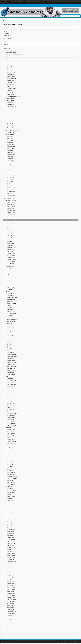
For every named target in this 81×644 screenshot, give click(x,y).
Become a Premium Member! (71, 11)
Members (48, 2)
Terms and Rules (62, 641)
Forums (5, 31)
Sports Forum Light (5, 641)
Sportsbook (24, 2)
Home (3, 2)
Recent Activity (7, 35)
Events (37, 2)
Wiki (42, 2)
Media (31, 2)
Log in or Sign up (7, 38)
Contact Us (69, 641)
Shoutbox (16, 2)
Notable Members (7, 33)
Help (5, 41)
